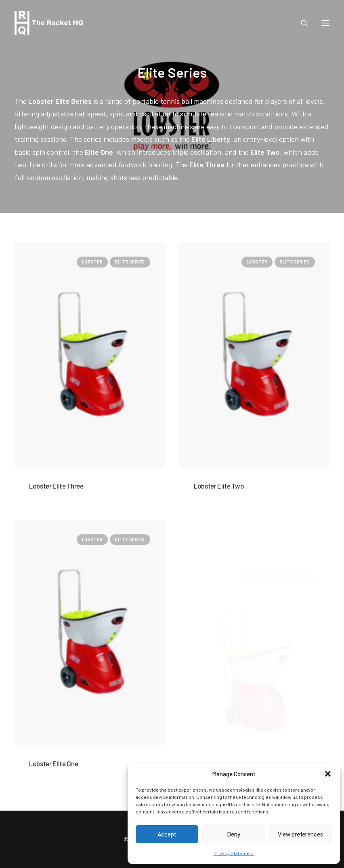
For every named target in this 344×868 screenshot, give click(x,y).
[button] (328, 774)
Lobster (92, 262)
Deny (234, 834)
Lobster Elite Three (56, 486)
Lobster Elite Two (219, 486)
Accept (167, 834)
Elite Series (130, 262)
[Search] (301, 23)
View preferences (300, 834)
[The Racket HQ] (49, 23)
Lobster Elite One (53, 801)
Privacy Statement (234, 853)
